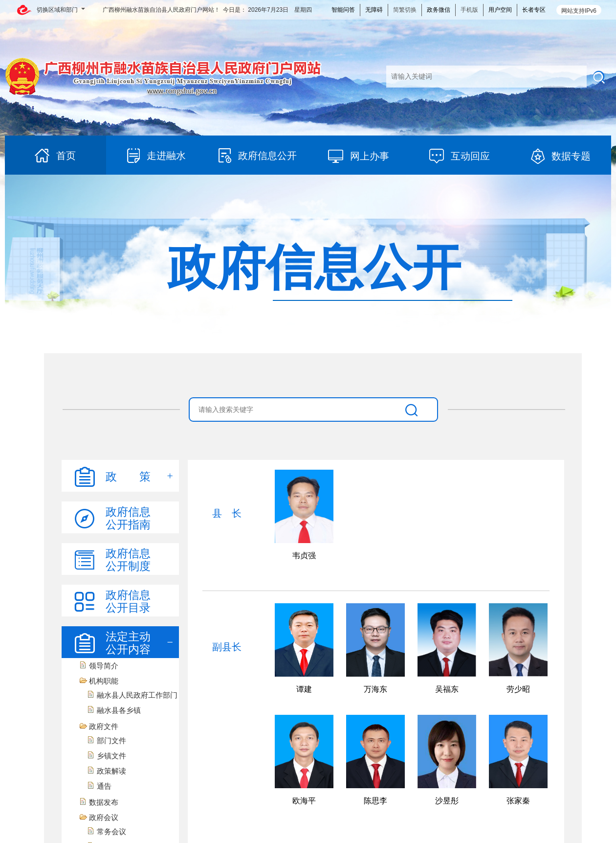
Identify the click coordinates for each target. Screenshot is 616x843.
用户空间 (500, 10)
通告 (104, 786)
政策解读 (111, 771)
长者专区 (534, 10)
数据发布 (104, 802)
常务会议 (111, 832)
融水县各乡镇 (119, 710)
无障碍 (374, 10)
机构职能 (104, 681)
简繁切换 (405, 10)
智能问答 (343, 10)
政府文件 (104, 726)
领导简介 (104, 666)
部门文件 (111, 740)
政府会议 (104, 817)
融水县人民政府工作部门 (137, 695)
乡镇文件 (111, 756)
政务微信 (439, 10)
